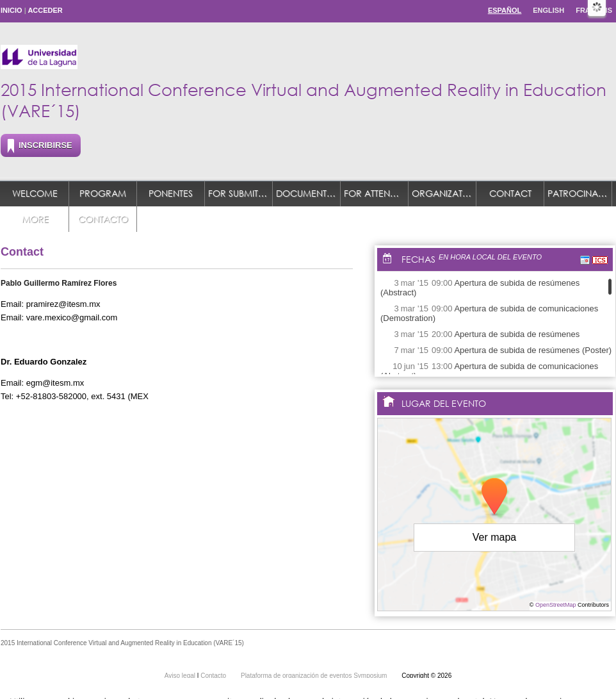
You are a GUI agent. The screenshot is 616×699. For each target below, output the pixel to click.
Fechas (418, 259)
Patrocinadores (580, 193)
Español (505, 10)
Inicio (12, 10)
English (548, 10)
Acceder (45, 10)
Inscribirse (45, 145)
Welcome (35, 193)
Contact (510, 193)
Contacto (103, 219)
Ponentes (171, 193)
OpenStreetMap (556, 605)
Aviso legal (181, 676)
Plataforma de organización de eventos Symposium (315, 676)
